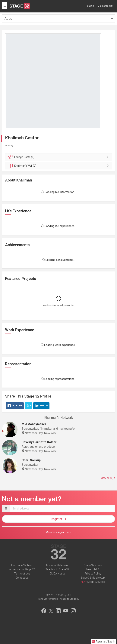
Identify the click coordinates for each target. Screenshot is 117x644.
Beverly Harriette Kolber (39, 442)
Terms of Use (22, 574)
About (9, 19)
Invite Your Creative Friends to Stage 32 (58, 599)
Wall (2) (59, 166)
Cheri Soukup (31, 460)
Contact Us (22, 578)
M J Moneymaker (34, 424)
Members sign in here (58, 532)
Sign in (91, 6)
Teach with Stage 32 (57, 569)
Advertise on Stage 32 (22, 569)
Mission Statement (57, 565)
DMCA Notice (57, 574)
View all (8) (108, 478)
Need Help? (93, 569)
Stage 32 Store (96, 582)
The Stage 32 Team (22, 565)
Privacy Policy (93, 574)
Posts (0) (59, 157)
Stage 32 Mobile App (93, 578)
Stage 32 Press (93, 565)
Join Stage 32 (106, 6)
